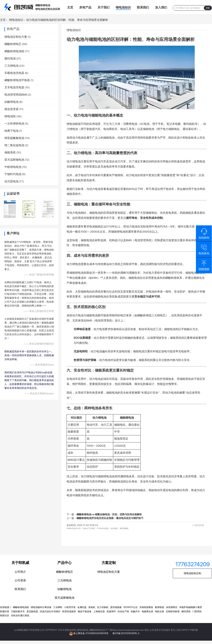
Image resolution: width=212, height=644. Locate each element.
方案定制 (109, 563)
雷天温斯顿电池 (14, 160)
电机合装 (160, 611)
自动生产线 (123, 611)
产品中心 (64, 563)
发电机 (92, 607)
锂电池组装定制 (192, 573)
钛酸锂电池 (11, 102)
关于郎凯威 (20, 563)
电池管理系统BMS (16, 95)
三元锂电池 (11, 66)
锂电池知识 (123, 7)
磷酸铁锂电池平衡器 (17, 80)
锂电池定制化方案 (16, 37)
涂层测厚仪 (172, 607)
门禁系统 (197, 611)
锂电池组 (10, 116)
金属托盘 (82, 607)
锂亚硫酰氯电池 (14, 138)
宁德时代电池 (13, 174)
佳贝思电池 (11, 181)
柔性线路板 (116, 607)
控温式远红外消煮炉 (50, 611)
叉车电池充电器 (14, 87)
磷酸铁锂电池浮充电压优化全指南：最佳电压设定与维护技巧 (110, 518)
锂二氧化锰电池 (14, 145)
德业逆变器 (11, 109)
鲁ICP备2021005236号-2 (126, 633)
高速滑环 (111, 611)
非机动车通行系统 (20, 616)
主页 (70, 7)
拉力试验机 (103, 607)
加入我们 (161, 7)
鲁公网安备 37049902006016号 (91, 633)
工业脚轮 (58, 607)
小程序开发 (70, 607)
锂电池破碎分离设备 (41, 607)
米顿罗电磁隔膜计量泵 (191, 607)
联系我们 (143, 7)
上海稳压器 (99, 611)
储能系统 (10, 152)
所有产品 (85, 7)
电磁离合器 (147, 611)
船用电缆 (160, 607)
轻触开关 (135, 611)
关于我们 (104, 7)
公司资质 (20, 580)
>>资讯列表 (198, 525)
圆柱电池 (10, 58)
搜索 (208, 8)
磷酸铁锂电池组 (14, 51)
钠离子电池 (11, 131)
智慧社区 (5, 616)
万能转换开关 (18, 611)
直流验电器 (32, 611)
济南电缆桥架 (146, 607)
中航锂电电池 (13, 167)
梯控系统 (186, 611)
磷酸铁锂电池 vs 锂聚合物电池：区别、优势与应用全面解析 (109, 514)
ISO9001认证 (131, 607)
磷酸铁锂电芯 (13, 44)
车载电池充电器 (14, 73)
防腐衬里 (5, 611)
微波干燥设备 (85, 611)
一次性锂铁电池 (14, 124)
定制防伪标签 (173, 611)
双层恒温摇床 (69, 611)
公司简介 (20, 572)
